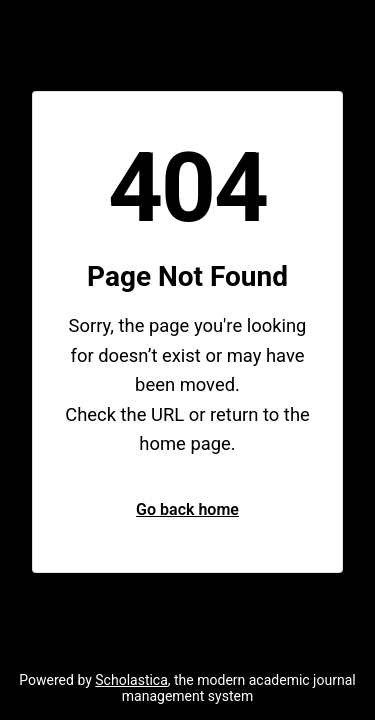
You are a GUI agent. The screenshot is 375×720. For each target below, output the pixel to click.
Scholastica (131, 680)
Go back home (187, 509)
